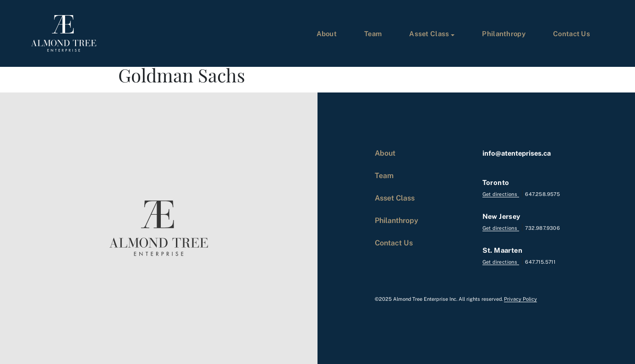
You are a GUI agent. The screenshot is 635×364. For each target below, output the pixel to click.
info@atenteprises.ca (517, 153)
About (327, 33)
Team (373, 33)
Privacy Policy (520, 299)
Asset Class (429, 33)
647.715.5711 (540, 262)
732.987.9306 (542, 228)
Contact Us (572, 33)
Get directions (501, 194)
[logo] (64, 33)
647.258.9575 (542, 194)
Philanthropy (504, 33)
